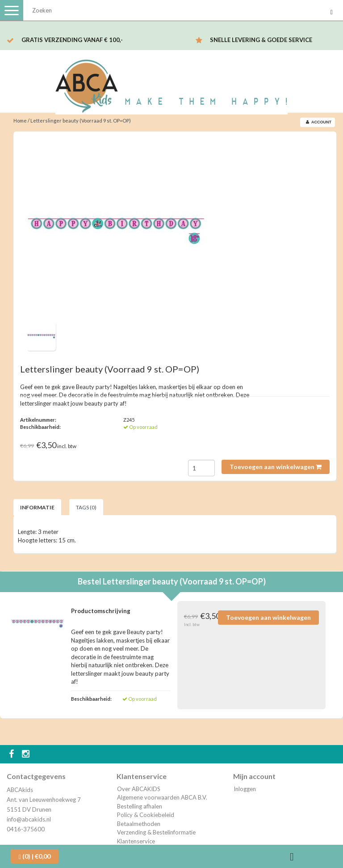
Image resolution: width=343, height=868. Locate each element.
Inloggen (245, 789)
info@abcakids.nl (29, 819)
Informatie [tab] (37, 507)
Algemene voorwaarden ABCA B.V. (162, 797)
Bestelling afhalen (140, 806)
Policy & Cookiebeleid (146, 815)
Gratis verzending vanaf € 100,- (72, 40)
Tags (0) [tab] (86, 507)
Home (20, 121)
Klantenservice (136, 841)
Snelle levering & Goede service (261, 40)
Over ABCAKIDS (139, 789)
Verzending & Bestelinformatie (156, 832)
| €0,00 (35, 856)
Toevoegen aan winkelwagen (276, 467)
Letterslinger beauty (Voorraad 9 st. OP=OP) (81, 121)
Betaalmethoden (139, 824)
